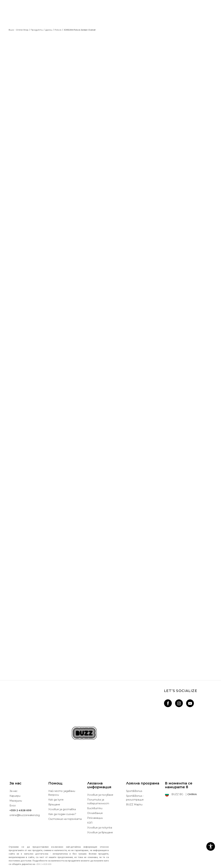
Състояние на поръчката (65, 813)
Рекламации (95, 812)
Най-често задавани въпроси (62, 787)
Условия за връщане (100, 826)
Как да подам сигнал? (62, 808)
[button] (211, 846)
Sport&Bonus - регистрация (135, 792)
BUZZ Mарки (134, 798)
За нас (13, 785)
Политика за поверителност (98, 796)
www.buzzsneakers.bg (33, 866)
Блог (13, 799)
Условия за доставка (62, 803)
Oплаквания (95, 807)
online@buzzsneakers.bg (25, 809)
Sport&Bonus (134, 785)
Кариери (15, 790)
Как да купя (56, 794)
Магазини (16, 795)
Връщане (54, 798)
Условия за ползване (100, 789)
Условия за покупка (100, 822)
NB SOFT (72, 866)
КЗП (90, 817)
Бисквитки (95, 802)
